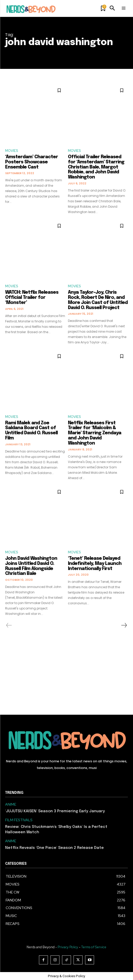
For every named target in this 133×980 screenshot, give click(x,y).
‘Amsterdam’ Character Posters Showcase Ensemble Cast (32, 162)
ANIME (11, 804)
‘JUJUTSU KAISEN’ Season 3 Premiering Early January (55, 811)
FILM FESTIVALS (19, 820)
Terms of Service (94, 947)
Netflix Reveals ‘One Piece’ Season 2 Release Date (54, 848)
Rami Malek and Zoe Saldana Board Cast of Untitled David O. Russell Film (31, 431)
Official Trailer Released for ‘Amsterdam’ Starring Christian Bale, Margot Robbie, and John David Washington (96, 167)
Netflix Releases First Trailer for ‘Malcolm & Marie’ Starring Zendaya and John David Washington (95, 433)
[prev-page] (9, 625)
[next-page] (124, 625)
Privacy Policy (68, 947)
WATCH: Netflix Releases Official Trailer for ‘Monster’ (32, 298)
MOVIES (12, 151)
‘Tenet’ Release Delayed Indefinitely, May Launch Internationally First (95, 564)
